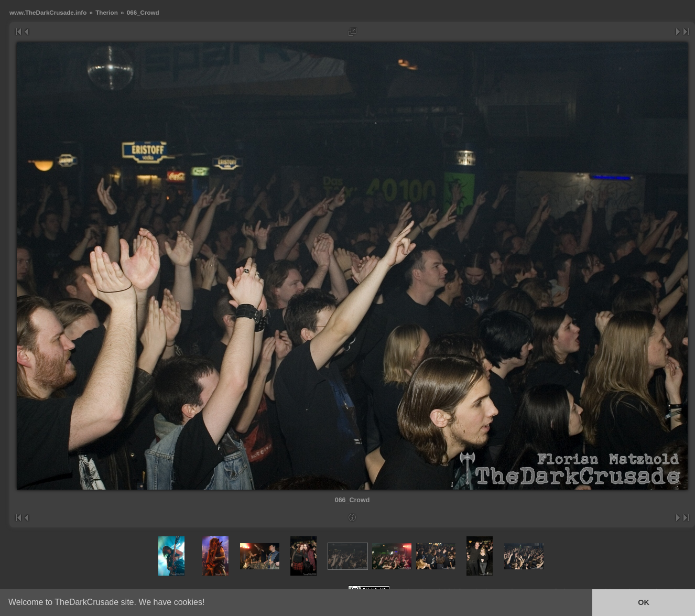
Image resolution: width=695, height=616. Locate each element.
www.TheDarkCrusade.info (48, 12)
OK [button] (644, 602)
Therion (107, 12)
